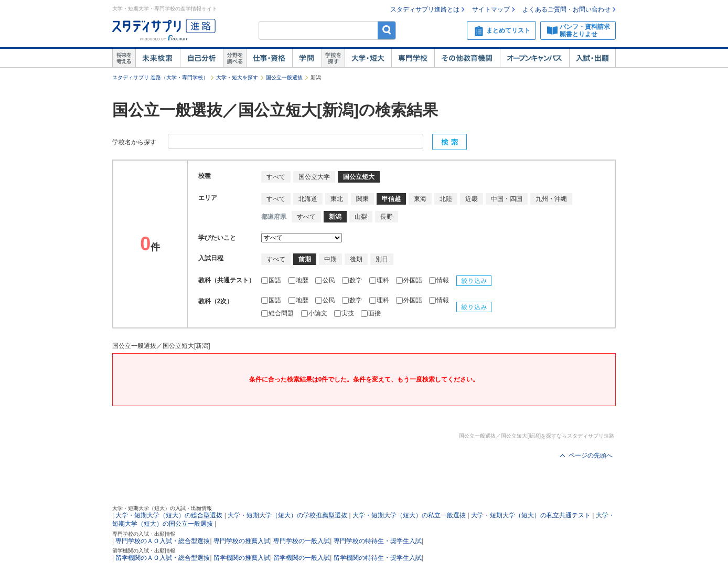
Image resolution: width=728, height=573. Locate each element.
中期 (330, 259)
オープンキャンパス (534, 58)
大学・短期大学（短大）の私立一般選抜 (409, 515)
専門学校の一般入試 (302, 541)
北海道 (308, 199)
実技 (345, 313)
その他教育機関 (467, 58)
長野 (387, 217)
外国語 (410, 280)
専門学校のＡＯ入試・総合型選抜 (163, 541)
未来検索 (158, 58)
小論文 (315, 313)
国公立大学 (314, 177)
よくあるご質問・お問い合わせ (566, 9)
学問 (307, 58)
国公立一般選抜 (284, 77)
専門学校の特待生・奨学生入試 (378, 541)
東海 (420, 199)
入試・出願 (592, 58)
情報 (440, 280)
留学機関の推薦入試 (242, 558)
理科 (380, 280)
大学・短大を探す (237, 77)
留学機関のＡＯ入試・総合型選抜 (163, 558)
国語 (272, 280)
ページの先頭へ (591, 455)
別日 (382, 259)
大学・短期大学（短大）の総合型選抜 (169, 515)
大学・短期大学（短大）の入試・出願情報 (162, 508)
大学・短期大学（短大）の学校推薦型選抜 (287, 515)
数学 (353, 280)
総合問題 (278, 313)
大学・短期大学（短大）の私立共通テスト (531, 515)
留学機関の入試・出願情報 (144, 551)
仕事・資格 (269, 58)
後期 (356, 259)
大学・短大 (368, 58)
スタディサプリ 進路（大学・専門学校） (160, 77)
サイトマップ (491, 9)
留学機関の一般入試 (302, 558)
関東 (362, 199)
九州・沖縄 (551, 199)
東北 (337, 199)
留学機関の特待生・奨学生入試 (378, 558)
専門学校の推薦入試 (242, 541)
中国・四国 (507, 199)
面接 (371, 313)
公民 (326, 280)
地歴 (299, 280)
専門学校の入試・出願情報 (144, 534)
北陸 (446, 199)
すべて (276, 177)
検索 (387, 30)
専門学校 (413, 58)
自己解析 (201, 58)
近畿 (472, 199)
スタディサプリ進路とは (425, 9)
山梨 (361, 217)
